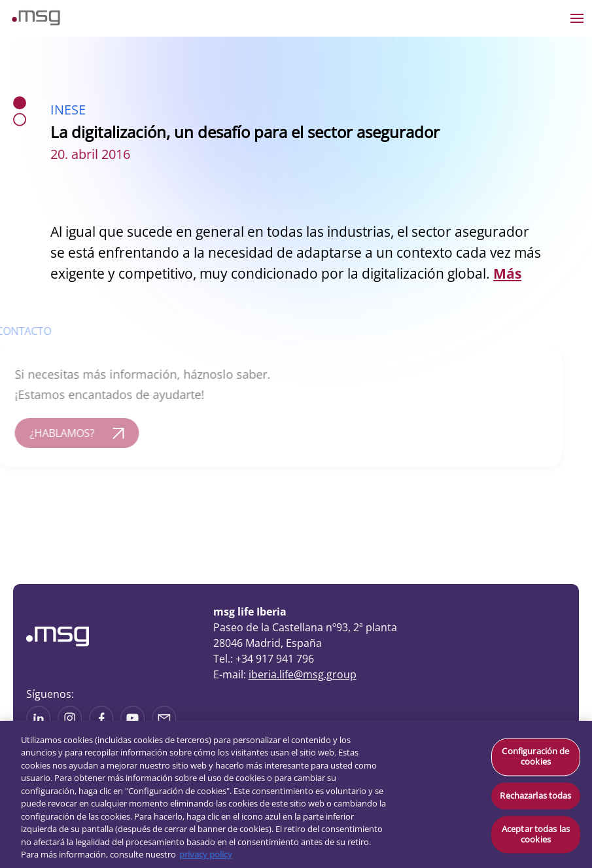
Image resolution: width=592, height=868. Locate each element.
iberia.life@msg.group (303, 674)
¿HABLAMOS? (54, 433)
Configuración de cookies (535, 757)
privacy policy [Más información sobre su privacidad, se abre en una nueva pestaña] (206, 854)
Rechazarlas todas (535, 795)
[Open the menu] (577, 18)
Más (507, 273)
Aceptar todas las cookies (536, 835)
